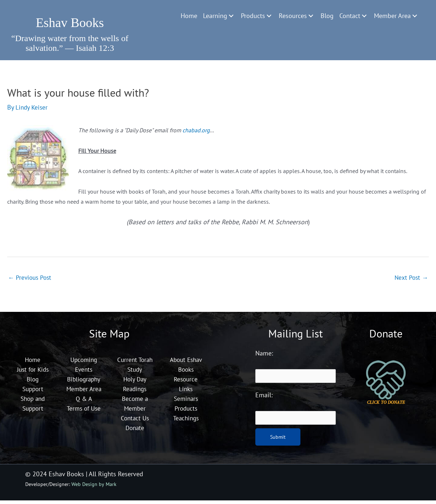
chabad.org (197, 133)
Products (186, 412)
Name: (264, 356)
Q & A (84, 412)
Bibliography (84, 382)
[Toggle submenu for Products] (269, 16)
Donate (135, 431)
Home (33, 363)
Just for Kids (33, 373)
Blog (33, 382)
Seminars (186, 402)
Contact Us (135, 421)
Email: (264, 399)
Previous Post (31, 280)
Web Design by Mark (94, 488)
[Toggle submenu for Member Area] (415, 16)
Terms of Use (84, 421)
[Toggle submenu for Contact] (364, 16)
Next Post (411, 280)
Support (33, 392)
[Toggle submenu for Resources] (311, 16)
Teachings (186, 421)
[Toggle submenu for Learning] (231, 16)
